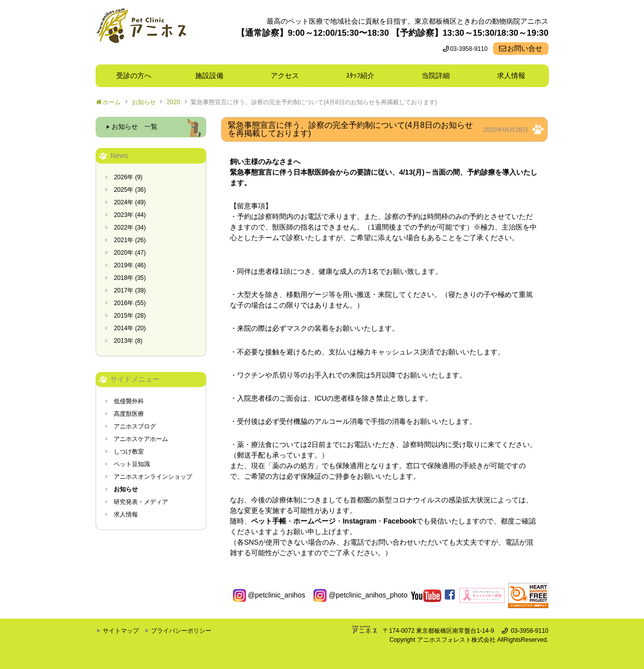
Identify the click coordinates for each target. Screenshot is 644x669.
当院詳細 (436, 76)
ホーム (112, 102)
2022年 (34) (130, 228)
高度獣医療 (129, 414)
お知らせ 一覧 (135, 127)
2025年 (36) (130, 190)
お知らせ (144, 102)
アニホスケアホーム (141, 439)
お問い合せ (525, 48)
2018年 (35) (130, 278)
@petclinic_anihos (269, 595)
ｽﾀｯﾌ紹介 (364, 76)
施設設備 (213, 76)
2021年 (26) (130, 240)
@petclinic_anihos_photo (360, 595)
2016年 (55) (130, 303)
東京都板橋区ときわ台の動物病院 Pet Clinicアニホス (141, 32)
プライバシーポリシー (181, 631)
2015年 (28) (130, 316)
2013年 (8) (128, 341)
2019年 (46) (130, 265)
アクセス (285, 76)
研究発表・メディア (141, 502)
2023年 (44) (130, 215)
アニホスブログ (135, 426)
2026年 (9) (128, 177)
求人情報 (511, 76)
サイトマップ (121, 631)
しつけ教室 (129, 452)
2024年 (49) (130, 202)
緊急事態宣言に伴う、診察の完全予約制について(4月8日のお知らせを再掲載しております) (314, 102)
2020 (173, 102)
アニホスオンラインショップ (153, 477)
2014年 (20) (130, 328)
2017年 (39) (130, 290)
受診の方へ (134, 76)
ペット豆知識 (132, 464)
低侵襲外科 (129, 401)
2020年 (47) (130, 253)
